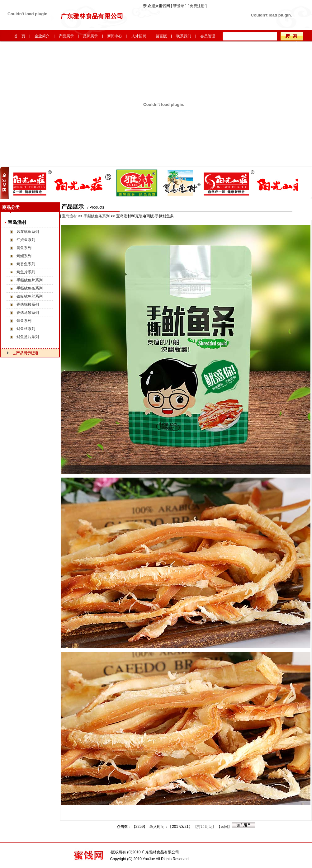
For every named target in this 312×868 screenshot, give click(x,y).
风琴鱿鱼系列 (28, 232)
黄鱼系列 (24, 248)
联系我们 (184, 36)
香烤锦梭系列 (28, 304)
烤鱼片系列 (26, 272)
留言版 (161, 36)
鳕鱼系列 (24, 321)
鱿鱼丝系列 (26, 329)
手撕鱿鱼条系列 (30, 288)
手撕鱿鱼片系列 (30, 280)
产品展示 (66, 36)
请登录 (179, 6)
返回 (224, 827)
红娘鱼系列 (26, 240)
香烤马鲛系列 (28, 313)
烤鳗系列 (24, 256)
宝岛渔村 (69, 216)
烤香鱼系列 (26, 264)
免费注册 (197, 6)
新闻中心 (115, 36)
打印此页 (205, 827)
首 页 (20, 36)
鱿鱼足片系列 (28, 337)
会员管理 (208, 36)
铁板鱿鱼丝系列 (30, 296)
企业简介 (42, 36)
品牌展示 (90, 36)
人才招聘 (139, 36)
